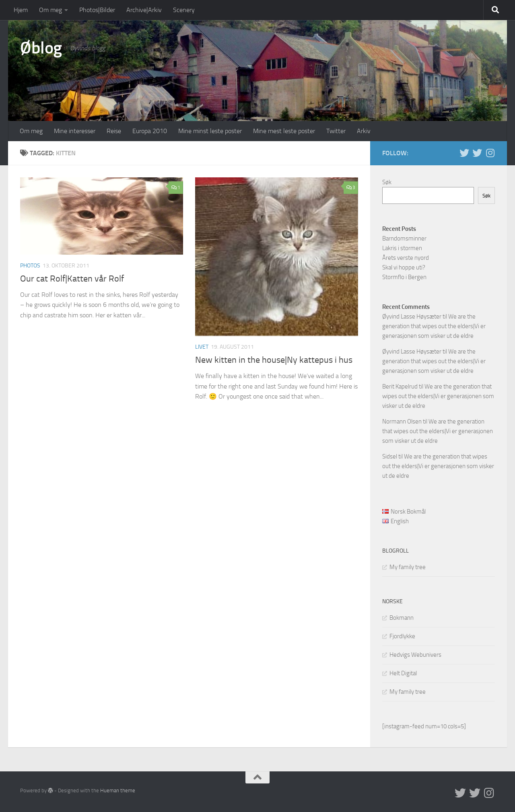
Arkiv (364, 131)
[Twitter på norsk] (477, 153)
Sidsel (390, 456)
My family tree (408, 567)
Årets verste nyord (406, 258)
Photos (30, 266)
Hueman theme (118, 790)
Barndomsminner (404, 238)
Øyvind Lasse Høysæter (412, 317)
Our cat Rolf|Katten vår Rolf (72, 279)
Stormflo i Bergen (404, 277)
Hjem (21, 10)
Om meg (50, 10)
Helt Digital (403, 673)
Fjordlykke (402, 636)
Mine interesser (75, 131)
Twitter (336, 131)
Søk (387, 182)
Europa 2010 (150, 131)
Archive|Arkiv (144, 10)
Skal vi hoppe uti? (404, 267)
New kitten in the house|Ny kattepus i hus (274, 360)
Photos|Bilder (97, 10)
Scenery (184, 10)
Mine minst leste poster (210, 131)
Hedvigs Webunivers (415, 655)
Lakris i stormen (402, 248)
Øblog (41, 48)
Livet (202, 347)
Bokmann (402, 618)
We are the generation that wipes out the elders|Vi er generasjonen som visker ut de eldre (434, 326)
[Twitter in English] (464, 153)
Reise (114, 131)
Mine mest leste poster (284, 131)
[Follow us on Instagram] (490, 153)
